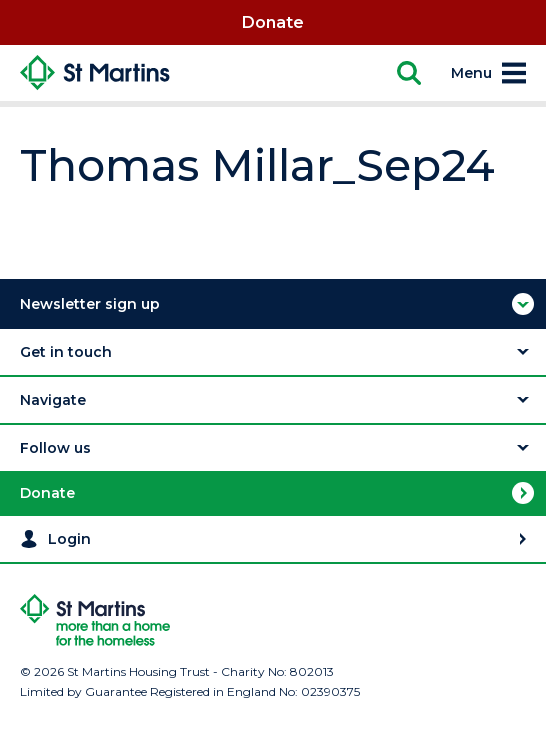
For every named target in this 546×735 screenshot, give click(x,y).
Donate (273, 22)
